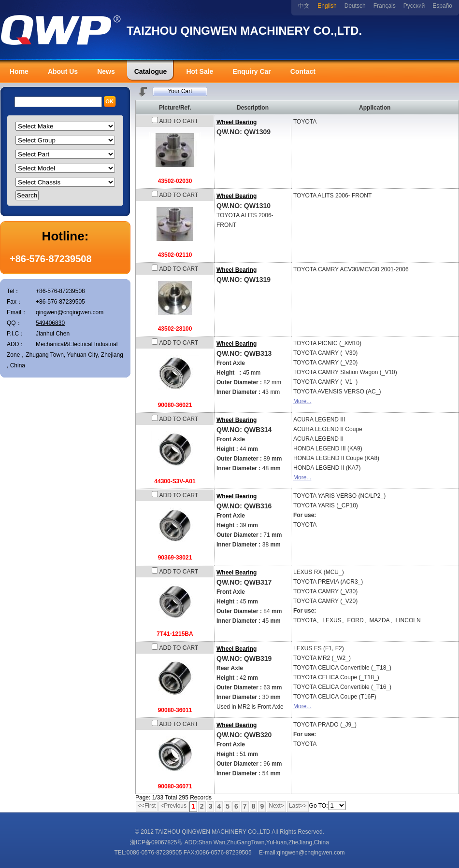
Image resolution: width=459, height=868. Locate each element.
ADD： (16, 344)
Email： (17, 312)
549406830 (50, 323)
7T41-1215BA (175, 634)
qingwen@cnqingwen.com (70, 312)
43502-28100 (175, 329)
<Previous (173, 806)
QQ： (14, 323)
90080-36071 (175, 786)
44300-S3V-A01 (175, 481)
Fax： (14, 302)
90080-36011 (175, 710)
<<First (147, 806)
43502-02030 (175, 181)
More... (302, 401)
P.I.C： (16, 334)
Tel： (13, 291)
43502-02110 (175, 255)
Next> (276, 806)
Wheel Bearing (237, 122)
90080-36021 (175, 405)
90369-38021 (175, 558)
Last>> (298, 806)
